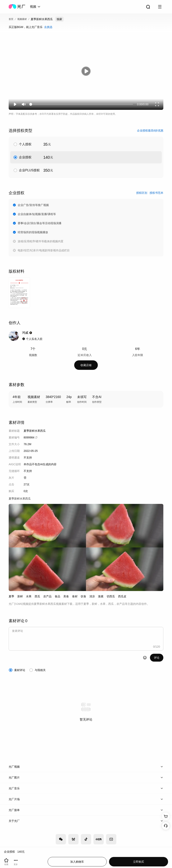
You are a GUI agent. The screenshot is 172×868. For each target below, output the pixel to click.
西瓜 (37, 596)
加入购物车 (77, 862)
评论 (157, 658)
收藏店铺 (86, 365)
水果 (29, 596)
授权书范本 (156, 193)
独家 (59, 19)
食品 (57, 596)
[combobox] (35, 7)
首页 (11, 19)
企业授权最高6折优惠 (150, 131)
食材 (75, 596)
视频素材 (22, 19)
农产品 (47, 596)
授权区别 (142, 193)
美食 (66, 596)
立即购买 (139, 862)
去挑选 (48, 27)
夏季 (11, 596)
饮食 (83, 596)
